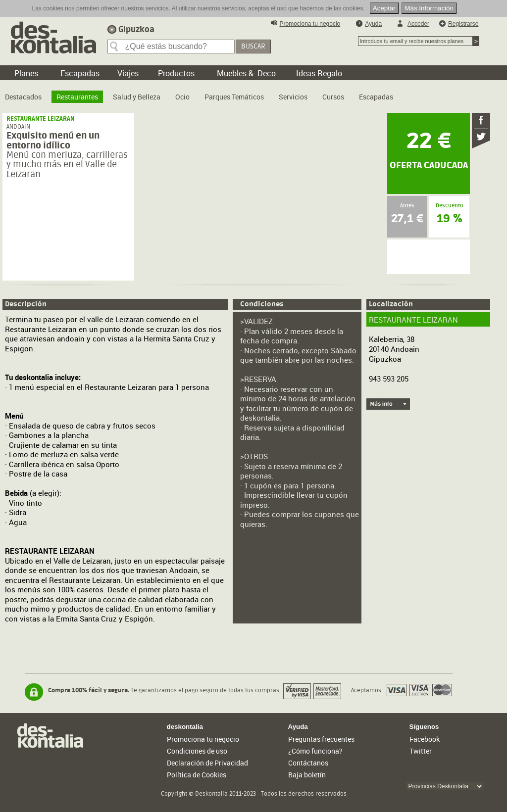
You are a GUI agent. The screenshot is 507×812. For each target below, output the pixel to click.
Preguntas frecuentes (321, 739)
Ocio (182, 97)
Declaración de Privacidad (207, 763)
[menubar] (202, 93)
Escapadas (376, 97)
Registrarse (463, 24)
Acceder (418, 24)
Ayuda (373, 24)
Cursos (333, 97)
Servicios (293, 97)
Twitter (421, 751)
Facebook (425, 739)
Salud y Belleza (137, 97)
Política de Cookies (197, 775)
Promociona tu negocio (310, 24)
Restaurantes (77, 97)
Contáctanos (308, 763)
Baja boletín (307, 775)
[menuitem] (23, 93)
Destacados (23, 97)
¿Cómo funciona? (315, 751)
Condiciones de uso (197, 751)
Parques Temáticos (234, 97)
